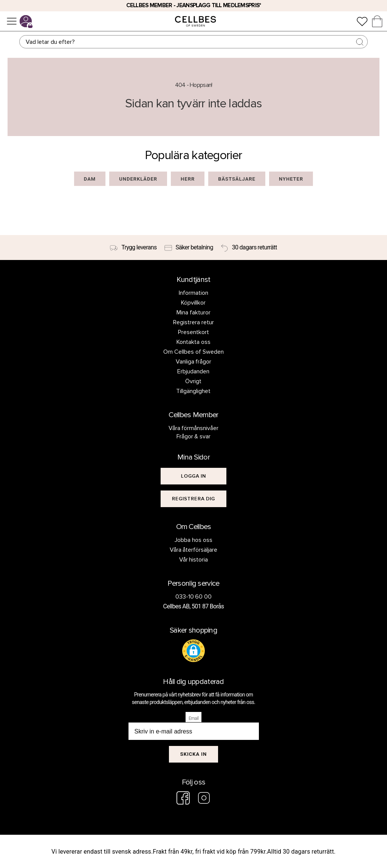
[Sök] (193, 42)
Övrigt (193, 381)
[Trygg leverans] (133, 248)
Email (193, 718)
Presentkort (193, 332)
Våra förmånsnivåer (194, 428)
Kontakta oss (193, 342)
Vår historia (194, 560)
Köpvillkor (193, 303)
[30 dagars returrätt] (249, 248)
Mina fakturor (193, 313)
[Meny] (12, 21)
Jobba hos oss (193, 540)
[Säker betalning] (189, 248)
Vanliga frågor (194, 362)
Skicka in (194, 754)
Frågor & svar (194, 436)
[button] (193, 651)
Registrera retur (193, 322)
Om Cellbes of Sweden (193, 352)
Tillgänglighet (193, 391)
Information (193, 293)
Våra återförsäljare (194, 550)
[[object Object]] (194, 476)
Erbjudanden (193, 371)
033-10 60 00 (194, 597)
